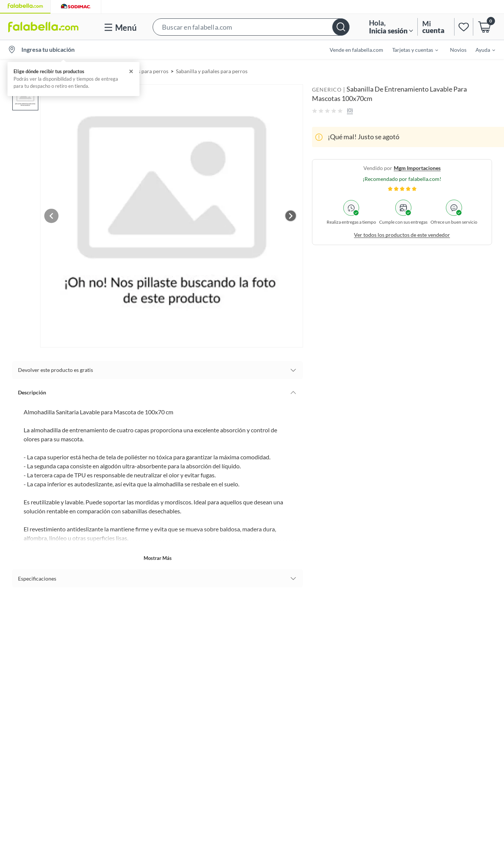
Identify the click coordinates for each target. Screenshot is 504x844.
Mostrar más (158, 555)
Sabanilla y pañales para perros (212, 71)
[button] (251, 27)
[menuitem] (411, 50)
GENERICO (327, 90)
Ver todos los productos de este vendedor (402, 235)
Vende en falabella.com (356, 50)
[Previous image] (56, 214)
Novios (458, 50)
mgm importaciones (417, 168)
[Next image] (291, 214)
